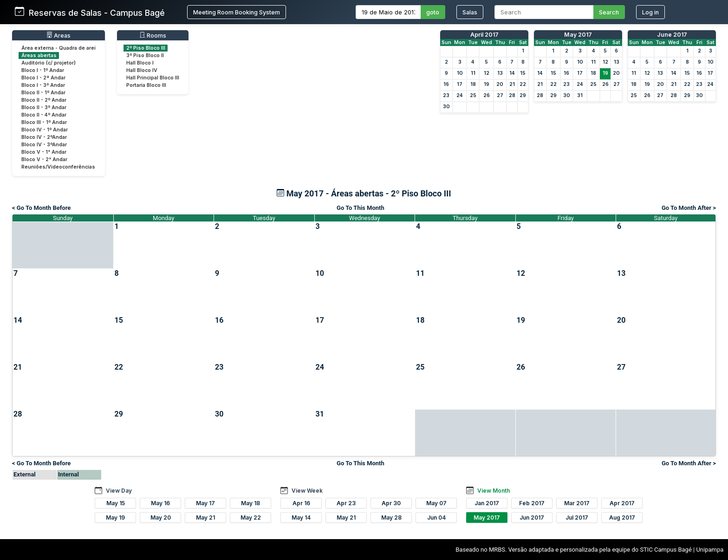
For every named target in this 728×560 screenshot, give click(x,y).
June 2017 (672, 35)
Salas (470, 12)
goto (433, 12)
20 (500, 84)
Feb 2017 (532, 503)
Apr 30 (391, 503)
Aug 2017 (622, 518)
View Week (307, 491)
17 (460, 84)
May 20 (161, 518)
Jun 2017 (532, 518)
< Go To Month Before (41, 208)
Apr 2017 (622, 503)
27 (500, 95)
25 (473, 95)
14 (512, 73)
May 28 (391, 518)
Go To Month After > (689, 208)
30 (446, 107)
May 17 (205, 503)
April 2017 (484, 35)
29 (523, 95)
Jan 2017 (487, 503)
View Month (494, 491)
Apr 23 (346, 503)
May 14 (301, 518)
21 (512, 84)
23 (446, 95)
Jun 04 (436, 518)
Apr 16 (301, 503)
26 (487, 95)
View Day (119, 491)
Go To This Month (361, 208)
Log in (650, 12)
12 (487, 73)
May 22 (251, 518)
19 (487, 84)
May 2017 (578, 35)
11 (473, 73)
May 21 (205, 518)
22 (523, 84)
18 (473, 84)
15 (523, 73)
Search (609, 12)
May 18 (250, 503)
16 (446, 84)
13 (500, 73)
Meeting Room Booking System (237, 12)
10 (460, 73)
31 (580, 95)
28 (512, 95)
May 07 (436, 503)
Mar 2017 (577, 503)
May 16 (160, 503)
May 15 (116, 503)
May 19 (115, 518)
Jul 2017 (577, 518)
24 (460, 95)
